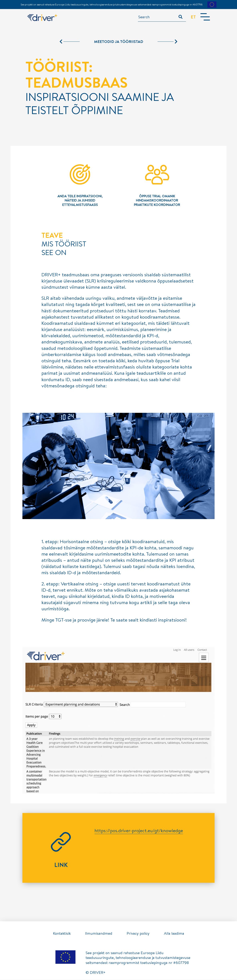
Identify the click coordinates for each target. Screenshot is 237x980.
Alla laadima (174, 933)
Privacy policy (138, 933)
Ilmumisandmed (99, 933)
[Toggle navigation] (205, 17)
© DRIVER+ (96, 973)
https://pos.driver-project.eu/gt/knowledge (139, 830)
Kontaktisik (62, 933)
